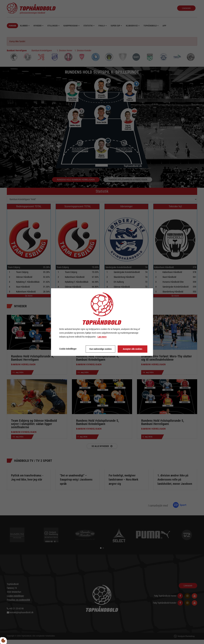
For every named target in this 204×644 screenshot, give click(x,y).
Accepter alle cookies (133, 349)
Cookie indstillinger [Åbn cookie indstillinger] (68, 349)
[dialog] (102, 322)
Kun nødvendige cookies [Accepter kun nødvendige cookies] (101, 349)
